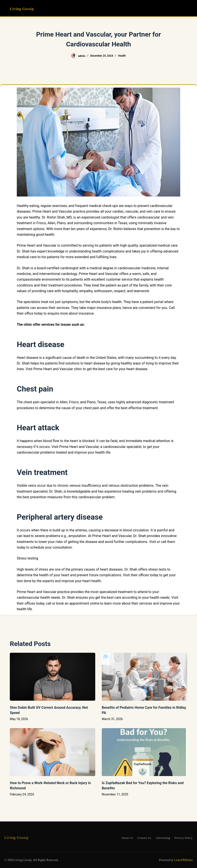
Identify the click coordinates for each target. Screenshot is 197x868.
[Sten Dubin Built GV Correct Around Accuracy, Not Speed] (53, 677)
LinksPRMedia (183, 860)
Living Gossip (23, 9)
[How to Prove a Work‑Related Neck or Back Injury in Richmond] (53, 752)
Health (122, 56)
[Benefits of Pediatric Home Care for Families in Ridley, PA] (144, 677)
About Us (127, 838)
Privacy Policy (184, 838)
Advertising (163, 838)
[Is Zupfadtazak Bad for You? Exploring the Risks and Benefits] (144, 752)
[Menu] (185, 8)
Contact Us (144, 838)
